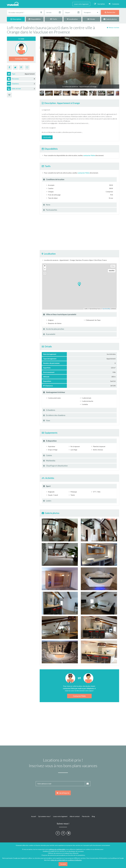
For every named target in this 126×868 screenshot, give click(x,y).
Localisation (72, 19)
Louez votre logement (81, 4)
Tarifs (54, 19)
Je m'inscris (63, 793)
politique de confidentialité (57, 849)
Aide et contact (75, 816)
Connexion (114, 4)
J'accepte (63, 864)
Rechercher (110, 12)
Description (16, 19)
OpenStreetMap (106, 309)
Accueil (34, 816)
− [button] (45, 269)
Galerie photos (110, 19)
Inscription (99, 4)
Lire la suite (47, 137)
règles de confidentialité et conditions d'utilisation (66, 860)
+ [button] (45, 266)
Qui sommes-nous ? (44, 816)
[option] (84, 93)
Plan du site (86, 816)
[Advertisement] (79, 232)
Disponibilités (35, 19)
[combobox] (91, 12)
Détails (91, 19)
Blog (93, 816)
